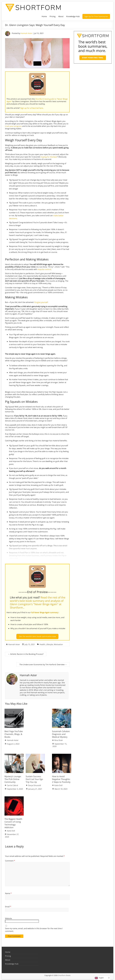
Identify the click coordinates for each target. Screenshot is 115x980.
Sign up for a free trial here (32, 108)
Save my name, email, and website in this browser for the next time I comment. (34, 929)
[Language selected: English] (102, 978)
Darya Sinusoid (34, 784)
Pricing (53, 16)
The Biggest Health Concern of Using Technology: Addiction (13, 822)
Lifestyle (49, 643)
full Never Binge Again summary (45, 612)
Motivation (58, 643)
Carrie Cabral (12, 784)
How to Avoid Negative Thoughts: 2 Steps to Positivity (61, 778)
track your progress (13, 126)
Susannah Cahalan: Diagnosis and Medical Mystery (61, 733)
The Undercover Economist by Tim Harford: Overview (43, 664)
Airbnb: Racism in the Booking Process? (26, 653)
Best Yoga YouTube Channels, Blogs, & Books (14, 733)
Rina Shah (59, 739)
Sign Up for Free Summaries (96, 16)
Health (42, 643)
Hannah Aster (27, 33)
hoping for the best (49, 157)
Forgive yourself (41, 302)
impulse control (44, 269)
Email (8, 906)
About (61, 16)
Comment (10, 860)
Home (44, 16)
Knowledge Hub (73, 16)
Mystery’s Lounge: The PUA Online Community (13, 778)
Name (8, 892)
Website (8, 918)
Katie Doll (58, 784)
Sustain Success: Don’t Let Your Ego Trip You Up (34, 778)
